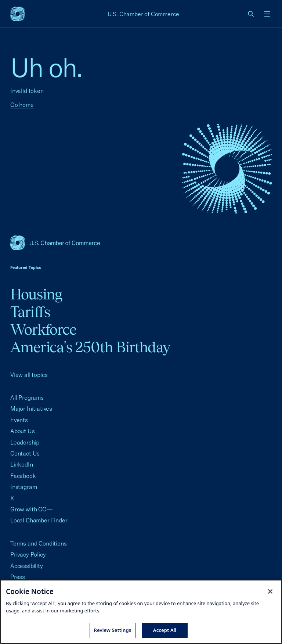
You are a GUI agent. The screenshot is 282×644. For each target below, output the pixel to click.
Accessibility (27, 566)
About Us (23, 431)
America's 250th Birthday (90, 347)
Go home (22, 105)
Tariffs (30, 312)
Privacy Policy (28, 554)
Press (18, 577)
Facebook (23, 476)
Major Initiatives (31, 409)
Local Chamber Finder (39, 520)
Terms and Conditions (38, 543)
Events (19, 420)
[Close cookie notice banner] (270, 591)
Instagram (23, 487)
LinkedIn (22, 464)
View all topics (29, 375)
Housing (36, 294)
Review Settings (113, 630)
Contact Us (25, 453)
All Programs (27, 397)
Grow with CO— (31, 509)
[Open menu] (267, 14)
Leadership (25, 442)
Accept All (165, 630)
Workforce (43, 329)
